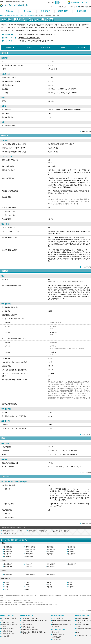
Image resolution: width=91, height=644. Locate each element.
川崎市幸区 (29, 564)
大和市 (27, 587)
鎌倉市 (49, 582)
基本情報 (9, 48)
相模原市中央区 (30, 574)
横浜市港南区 (51, 552)
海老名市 (71, 587)
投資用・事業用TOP (58, 618)
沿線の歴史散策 (57, 637)
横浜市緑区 (7, 554)
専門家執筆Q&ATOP (82, 618)
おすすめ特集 (5, 636)
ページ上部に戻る (85, 132)
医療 (62, 48)
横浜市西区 (50, 547)
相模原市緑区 (8, 574)
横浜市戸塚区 (29, 552)
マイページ (54, 7)
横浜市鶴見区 (8, 547)
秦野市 (70, 585)
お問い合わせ (74, 7)
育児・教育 (45, 48)
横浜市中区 (71, 547)
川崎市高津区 (72, 564)
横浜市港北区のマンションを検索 (12, 531)
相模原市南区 (51, 574)
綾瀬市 (27, 589)
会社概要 (89, 7)
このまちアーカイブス (59, 634)
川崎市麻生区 (51, 566)
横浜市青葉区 (8, 556)
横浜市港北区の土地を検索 (61, 531)
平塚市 (27, 582)
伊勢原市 (49, 587)
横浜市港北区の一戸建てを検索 (38, 531)
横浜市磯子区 (51, 549)
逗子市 (27, 585)
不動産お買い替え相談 (8, 634)
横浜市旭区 (71, 552)
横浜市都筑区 (29, 556)
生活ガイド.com (11, 601)
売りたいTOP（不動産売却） (30, 618)
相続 (77, 633)
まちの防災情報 (57, 639)
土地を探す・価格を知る (9, 629)
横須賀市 (7, 582)
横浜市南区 (7, 549)
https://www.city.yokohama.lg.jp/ (29, 38)
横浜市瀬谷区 (29, 554)
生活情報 (27, 48)
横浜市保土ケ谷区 (31, 549)
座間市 (6, 589)
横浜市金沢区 (72, 549)
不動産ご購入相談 (7, 631)
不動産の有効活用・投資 (83, 635)
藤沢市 (70, 582)
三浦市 (49, 585)
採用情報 (82, 7)
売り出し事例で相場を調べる (30, 630)
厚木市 (6, 587)
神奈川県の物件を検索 (9, 533)
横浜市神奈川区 (30, 547)
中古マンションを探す (8, 622)
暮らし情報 (31, 16)
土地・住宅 (80, 48)
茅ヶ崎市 (7, 585)
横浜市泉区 (71, 554)
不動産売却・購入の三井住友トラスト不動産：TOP (13, 16)
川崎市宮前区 (29, 566)
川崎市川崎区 (8, 564)
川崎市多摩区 (8, 566)
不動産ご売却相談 (27, 625)
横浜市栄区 (50, 554)
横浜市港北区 (8, 552)
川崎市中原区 (51, 564)
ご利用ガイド (63, 7)
